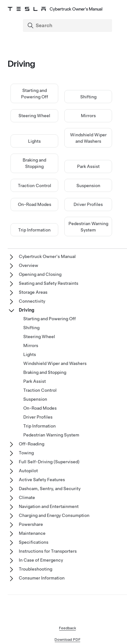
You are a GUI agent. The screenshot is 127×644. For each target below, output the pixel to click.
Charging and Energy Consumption (54, 515)
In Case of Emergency (41, 560)
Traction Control (35, 186)
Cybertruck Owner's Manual (47, 256)
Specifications (34, 542)
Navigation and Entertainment (49, 506)
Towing (26, 453)
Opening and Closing (40, 274)
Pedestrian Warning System (51, 435)
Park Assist (88, 166)
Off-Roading (32, 444)
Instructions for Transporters (48, 551)
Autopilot (28, 471)
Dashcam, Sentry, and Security (50, 489)
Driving (27, 310)
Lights (34, 141)
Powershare (31, 524)
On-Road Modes (35, 204)
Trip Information (34, 230)
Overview (28, 265)
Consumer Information (42, 578)
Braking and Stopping (45, 372)
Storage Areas (33, 292)
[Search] (68, 26)
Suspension (88, 186)
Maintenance (32, 533)
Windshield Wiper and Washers (55, 363)
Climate (27, 497)
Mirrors (88, 116)
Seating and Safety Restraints (49, 283)
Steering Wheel (34, 116)
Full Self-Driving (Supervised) (49, 462)
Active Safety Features (42, 480)
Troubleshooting (35, 569)
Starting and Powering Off (49, 319)
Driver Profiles (88, 204)
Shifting (88, 97)
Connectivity (32, 301)
